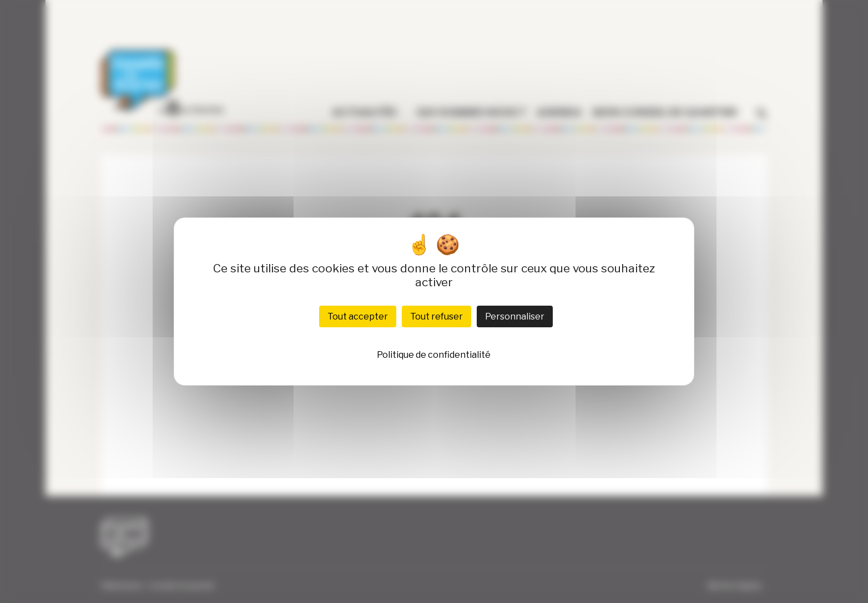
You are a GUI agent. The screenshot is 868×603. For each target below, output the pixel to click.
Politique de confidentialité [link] (434, 355)
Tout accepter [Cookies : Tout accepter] (358, 316)
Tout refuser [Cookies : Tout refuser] (436, 316)
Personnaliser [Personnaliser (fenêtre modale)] (515, 316)
